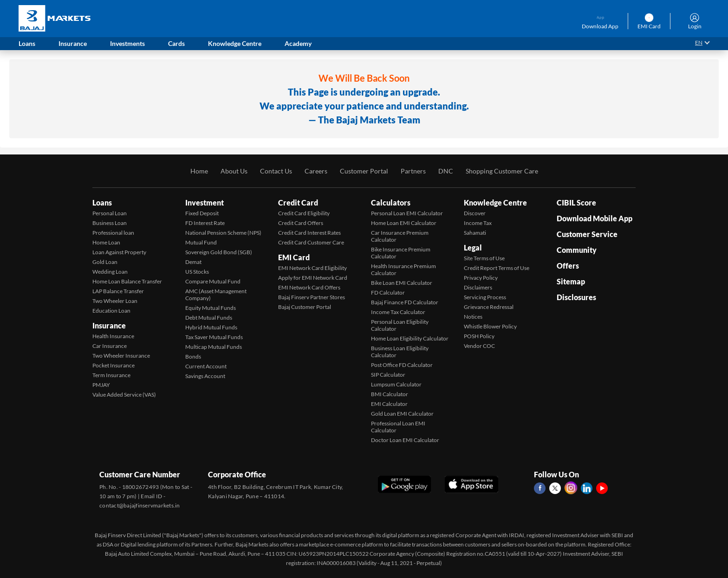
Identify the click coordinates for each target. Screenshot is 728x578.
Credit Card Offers (301, 223)
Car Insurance (110, 346)
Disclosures (576, 297)
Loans (102, 202)
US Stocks (197, 272)
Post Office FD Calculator (402, 365)
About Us (234, 171)
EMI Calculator (389, 404)
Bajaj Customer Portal (305, 307)
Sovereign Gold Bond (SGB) (219, 252)
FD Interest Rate (205, 223)
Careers (316, 171)
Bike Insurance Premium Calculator (401, 253)
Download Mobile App (595, 218)
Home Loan (106, 242)
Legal (473, 247)
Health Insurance (113, 336)
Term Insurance (111, 375)
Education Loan (111, 311)
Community (577, 250)
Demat (193, 262)
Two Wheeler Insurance (121, 356)
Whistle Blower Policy (490, 326)
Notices (473, 317)
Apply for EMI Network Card (313, 278)
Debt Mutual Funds (209, 318)
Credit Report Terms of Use (497, 268)
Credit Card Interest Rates (309, 233)
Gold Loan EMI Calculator (402, 414)
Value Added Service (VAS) (124, 395)
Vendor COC (479, 346)
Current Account (206, 366)
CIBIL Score (576, 202)
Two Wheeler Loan (115, 301)
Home (199, 171)
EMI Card (294, 257)
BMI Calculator (390, 394)
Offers (568, 266)
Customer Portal (364, 171)
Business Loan (110, 223)
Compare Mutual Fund (213, 281)
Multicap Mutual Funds (214, 347)
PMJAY (101, 385)
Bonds (193, 356)
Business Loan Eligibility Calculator (400, 352)
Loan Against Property (119, 252)
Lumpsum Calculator (396, 384)
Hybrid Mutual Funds (211, 327)
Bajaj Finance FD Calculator (405, 302)
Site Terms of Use (484, 258)
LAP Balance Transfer (118, 291)
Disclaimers (478, 287)
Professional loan (113, 233)
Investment (205, 202)
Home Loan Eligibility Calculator (410, 338)
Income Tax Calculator (398, 312)
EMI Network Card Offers (309, 287)
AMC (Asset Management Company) (216, 295)
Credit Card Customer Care (311, 242)
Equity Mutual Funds (211, 308)
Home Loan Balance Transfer (127, 281)
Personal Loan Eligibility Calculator (400, 325)
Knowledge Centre (495, 202)
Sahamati (475, 233)
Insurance (109, 325)
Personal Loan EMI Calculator (407, 213)
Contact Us (276, 171)
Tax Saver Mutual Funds (214, 337)
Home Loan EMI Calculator (404, 223)
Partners (413, 171)
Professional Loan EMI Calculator (398, 427)
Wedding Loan (110, 272)
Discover (475, 213)
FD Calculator (388, 292)
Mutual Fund (201, 242)
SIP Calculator (388, 375)
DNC (446, 171)
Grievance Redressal (489, 307)
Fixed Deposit (202, 213)
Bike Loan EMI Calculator (402, 283)
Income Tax (478, 223)
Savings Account (205, 376)
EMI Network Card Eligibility (312, 268)
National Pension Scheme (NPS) (223, 233)
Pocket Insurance (114, 365)
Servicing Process (485, 297)
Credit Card (298, 202)
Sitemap (571, 281)
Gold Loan (105, 262)
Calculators (391, 202)
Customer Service (587, 234)
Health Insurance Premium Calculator (403, 270)
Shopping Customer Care (502, 171)
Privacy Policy (481, 278)
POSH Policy (479, 336)
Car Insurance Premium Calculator (400, 236)
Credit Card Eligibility (304, 213)
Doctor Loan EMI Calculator (405, 440)
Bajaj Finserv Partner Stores (312, 297)
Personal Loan (110, 213)
